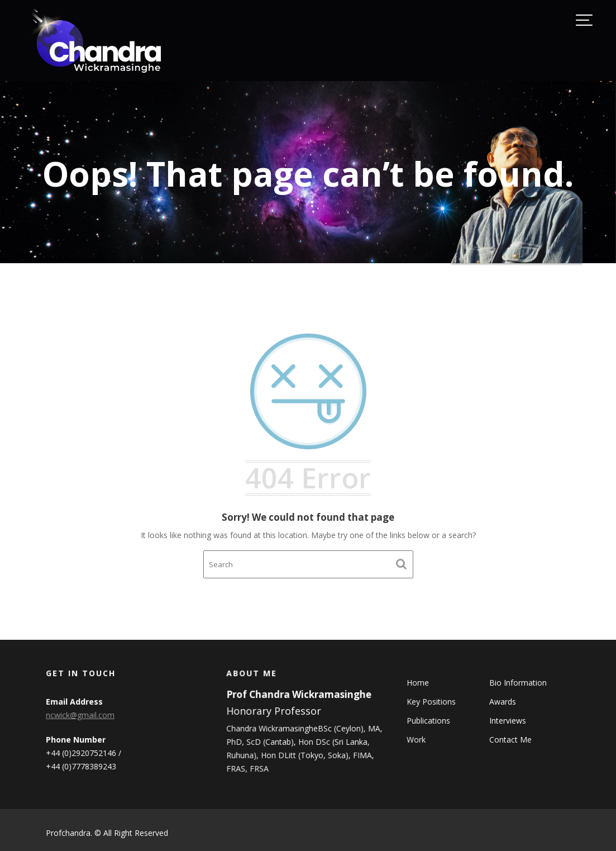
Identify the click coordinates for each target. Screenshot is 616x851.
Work (417, 739)
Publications (430, 721)
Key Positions (433, 702)
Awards (502, 702)
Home (419, 683)
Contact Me (510, 739)
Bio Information (517, 683)
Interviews (507, 721)
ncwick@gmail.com (81, 715)
